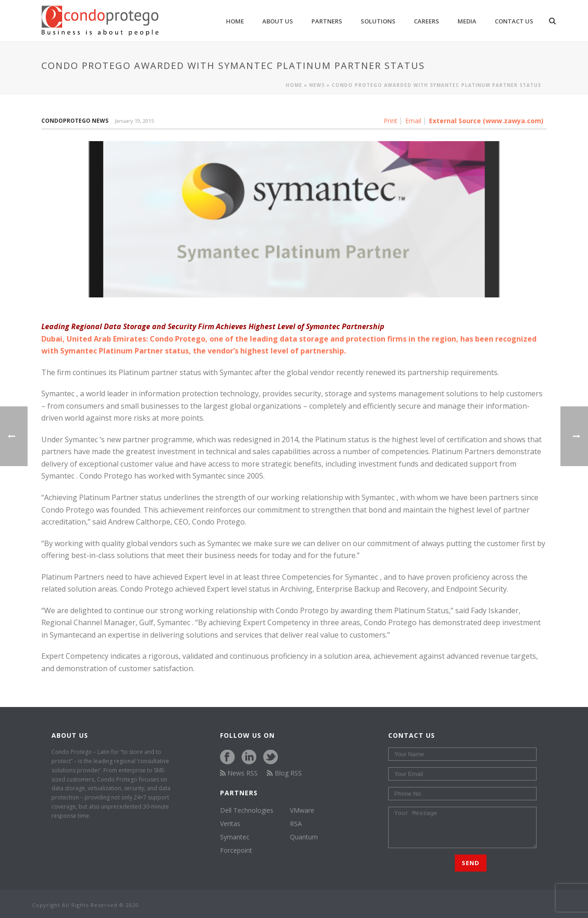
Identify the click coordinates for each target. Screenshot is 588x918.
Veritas (230, 824)
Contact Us (514, 21)
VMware (302, 810)
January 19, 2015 (134, 121)
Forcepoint (236, 850)
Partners (327, 21)
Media (467, 21)
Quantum (304, 837)
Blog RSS (284, 773)
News (317, 85)
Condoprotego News (75, 121)
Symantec (80, 439)
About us (278, 21)
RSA (296, 824)
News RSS (239, 773)
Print (390, 121)
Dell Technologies (247, 810)
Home (235, 21)
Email (413, 121)
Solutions (378, 21)
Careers (427, 21)
